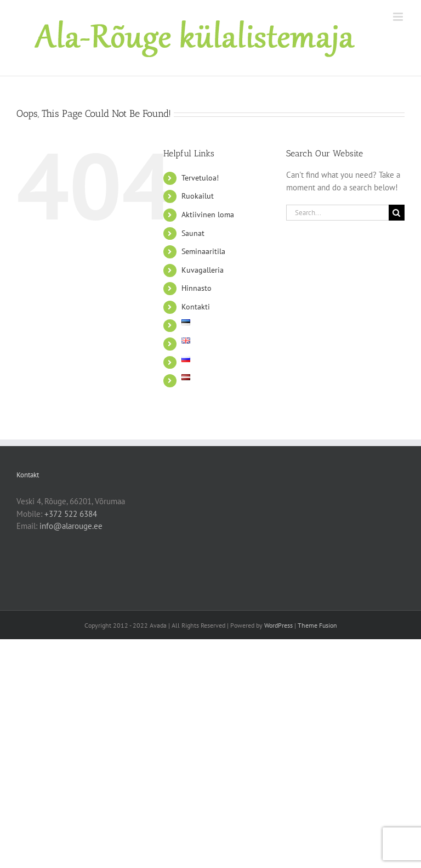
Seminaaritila (203, 251)
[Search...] (337, 213)
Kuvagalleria (203, 270)
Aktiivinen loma (208, 215)
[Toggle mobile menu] (399, 17)
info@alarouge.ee (71, 526)
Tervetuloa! (200, 178)
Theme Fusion (317, 625)
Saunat (193, 233)
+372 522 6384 (71, 514)
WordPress (278, 625)
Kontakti (196, 307)
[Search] (397, 213)
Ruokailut (198, 196)
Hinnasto (197, 288)
